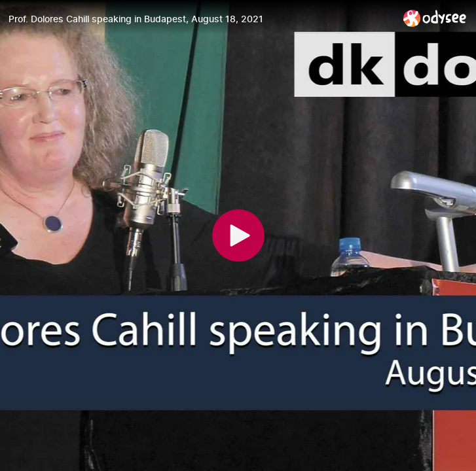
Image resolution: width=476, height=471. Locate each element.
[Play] (238, 235)
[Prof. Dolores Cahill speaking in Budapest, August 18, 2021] (201, 19)
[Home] (435, 18)
